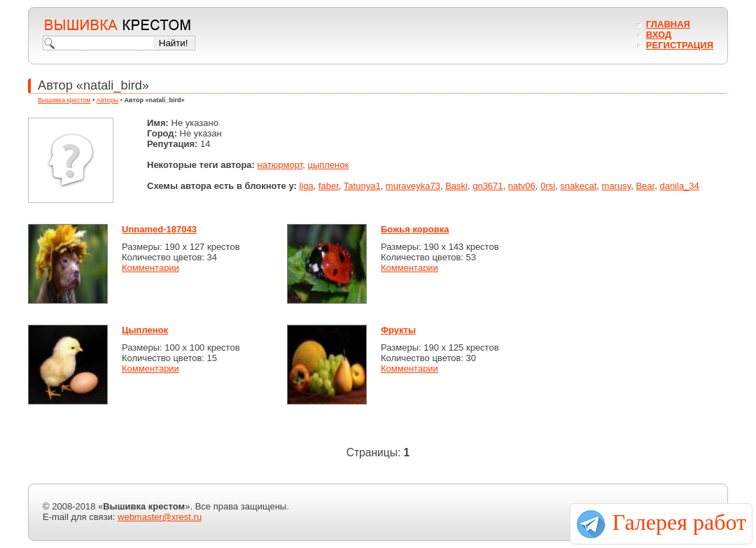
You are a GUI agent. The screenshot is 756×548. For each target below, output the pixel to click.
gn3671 (488, 186)
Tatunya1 (362, 186)
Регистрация (680, 45)
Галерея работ (679, 522)
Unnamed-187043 (159, 229)
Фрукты (398, 330)
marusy (617, 186)
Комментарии (150, 268)
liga (306, 186)
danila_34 (679, 186)
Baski (456, 186)
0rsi (548, 186)
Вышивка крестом (64, 100)
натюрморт (280, 165)
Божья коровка (415, 229)
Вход (659, 35)
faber (329, 186)
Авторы (107, 100)
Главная (668, 24)
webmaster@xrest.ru (160, 517)
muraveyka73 (413, 186)
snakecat (578, 186)
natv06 (522, 186)
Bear (645, 186)
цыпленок (328, 165)
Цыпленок (145, 330)
